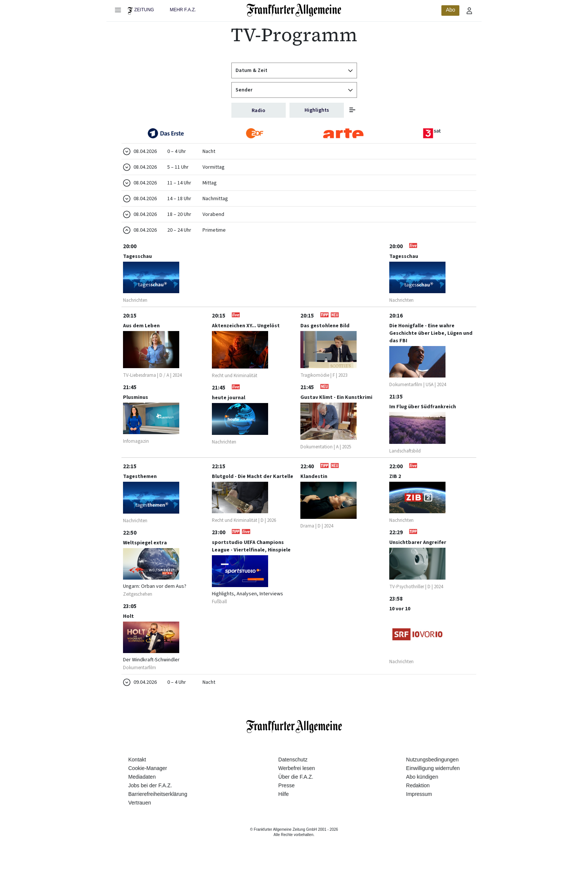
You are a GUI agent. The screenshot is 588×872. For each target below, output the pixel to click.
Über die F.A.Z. (296, 785)
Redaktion (418, 793)
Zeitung (144, 10)
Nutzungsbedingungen (432, 767)
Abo (451, 10)
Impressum (419, 802)
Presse (286, 793)
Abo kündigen (422, 785)
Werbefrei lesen (297, 776)
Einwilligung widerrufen (433, 776)
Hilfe (283, 802)
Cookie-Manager (148, 776)
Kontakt (137, 767)
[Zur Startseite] (294, 10)
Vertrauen (140, 811)
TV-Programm (294, 35)
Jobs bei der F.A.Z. (150, 793)
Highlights (317, 110)
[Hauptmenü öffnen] (118, 10)
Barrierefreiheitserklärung (158, 802)
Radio (258, 111)
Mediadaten (142, 785)
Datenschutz (293, 767)
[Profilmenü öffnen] (469, 10)
